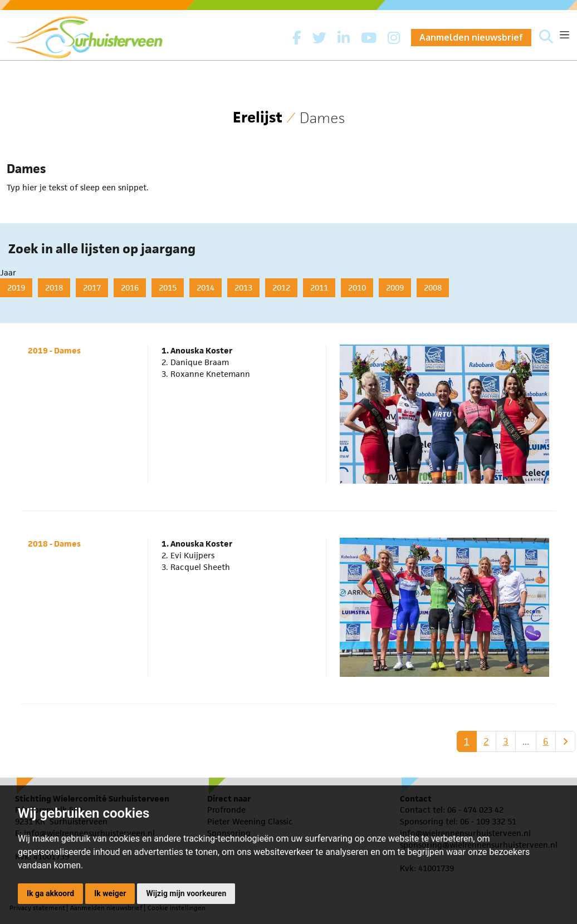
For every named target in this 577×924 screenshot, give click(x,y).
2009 (395, 287)
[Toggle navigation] (564, 35)
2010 (357, 287)
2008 (433, 287)
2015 (168, 287)
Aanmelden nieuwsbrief (471, 37)
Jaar (8, 272)
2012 (281, 287)
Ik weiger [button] (110, 893)
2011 (319, 287)
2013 (243, 287)
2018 (54, 287)
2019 (16, 287)
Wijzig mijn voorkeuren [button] (186, 893)
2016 (130, 287)
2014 (206, 287)
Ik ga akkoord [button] (50, 893)
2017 (92, 287)
